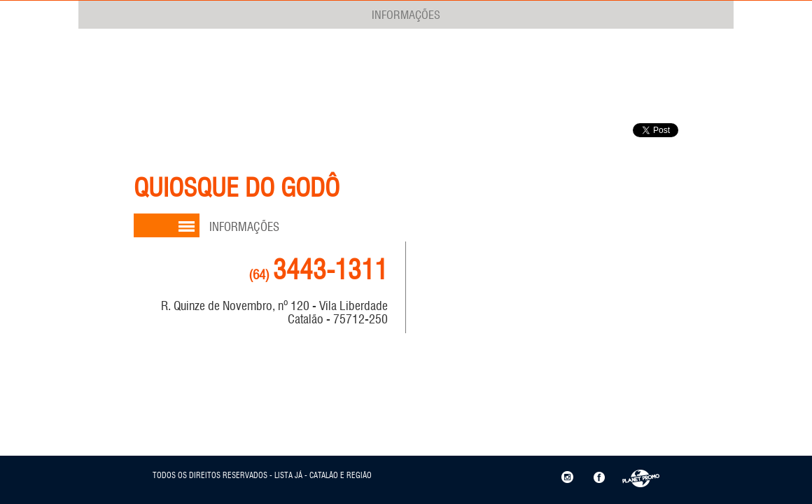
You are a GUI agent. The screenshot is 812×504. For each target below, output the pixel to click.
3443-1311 (318, 270)
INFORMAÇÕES (406, 15)
